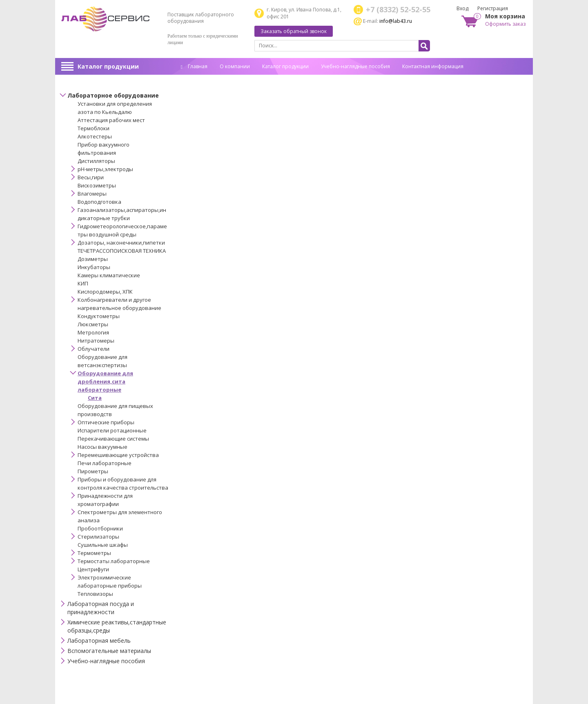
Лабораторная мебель (99, 641)
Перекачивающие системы (113, 439)
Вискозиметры (97, 185)
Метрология (93, 332)
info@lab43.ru (396, 21)
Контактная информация (433, 66)
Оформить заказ (505, 24)
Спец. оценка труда (204, 79)
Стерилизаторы (98, 537)
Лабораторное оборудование (113, 95)
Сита (95, 398)
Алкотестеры (95, 136)
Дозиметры (93, 259)
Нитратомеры (96, 341)
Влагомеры (92, 194)
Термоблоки (94, 128)
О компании (235, 66)
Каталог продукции (108, 66)
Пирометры (93, 471)
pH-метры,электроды (105, 169)
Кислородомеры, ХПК (105, 292)
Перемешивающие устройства (118, 455)
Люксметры (93, 324)
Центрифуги (93, 569)
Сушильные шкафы (103, 545)
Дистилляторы (96, 161)
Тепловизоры (95, 594)
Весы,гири (91, 177)
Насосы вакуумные (102, 447)
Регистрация (493, 8)
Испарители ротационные (112, 430)
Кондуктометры (99, 316)
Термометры (94, 553)
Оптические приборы (106, 422)
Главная (194, 66)
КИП (83, 283)
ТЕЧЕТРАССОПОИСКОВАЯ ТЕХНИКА (122, 251)
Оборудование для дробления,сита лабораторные (105, 381)
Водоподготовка (99, 202)
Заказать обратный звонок (294, 31)
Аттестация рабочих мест (111, 120)
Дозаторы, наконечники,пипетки (121, 243)
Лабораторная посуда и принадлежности (101, 608)
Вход (462, 8)
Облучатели (94, 349)
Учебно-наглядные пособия (355, 66)
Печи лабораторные (105, 463)
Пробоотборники (100, 528)
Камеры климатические (109, 275)
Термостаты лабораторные (114, 561)
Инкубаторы (94, 267)
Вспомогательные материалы (109, 651)
